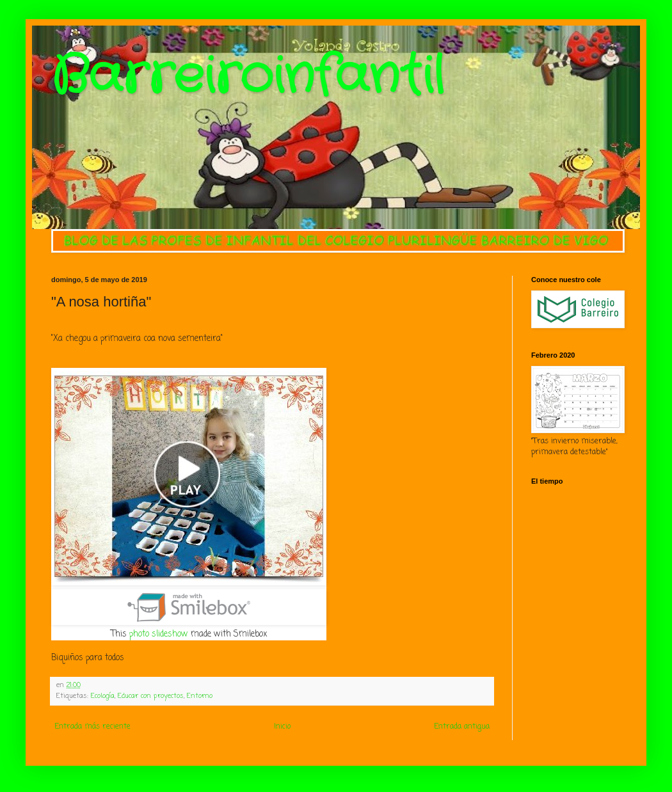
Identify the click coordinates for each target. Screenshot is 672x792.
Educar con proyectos (151, 696)
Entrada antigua (462, 727)
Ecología (103, 696)
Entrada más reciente (92, 727)
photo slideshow (159, 634)
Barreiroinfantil (248, 77)
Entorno (200, 696)
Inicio (282, 727)
